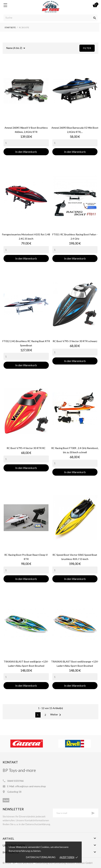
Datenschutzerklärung (41, 857)
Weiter (56, 715)
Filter (87, 48)
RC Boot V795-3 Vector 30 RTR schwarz (75, 341)
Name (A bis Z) (16, 48)
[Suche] (50, 18)
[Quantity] (26, 143)
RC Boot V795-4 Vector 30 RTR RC (26, 448)
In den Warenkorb (26, 152)
